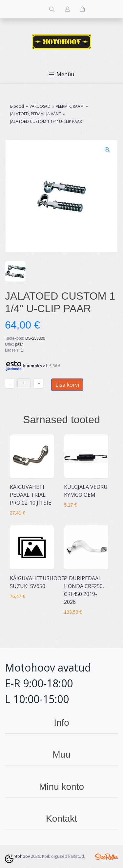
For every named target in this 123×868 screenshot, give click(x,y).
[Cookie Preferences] (9, 859)
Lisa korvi (67, 385)
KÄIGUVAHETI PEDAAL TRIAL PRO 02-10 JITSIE (31, 495)
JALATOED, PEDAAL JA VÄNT (36, 114)
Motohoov (20, 856)
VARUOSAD (40, 106)
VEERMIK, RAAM (70, 106)
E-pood (17, 106)
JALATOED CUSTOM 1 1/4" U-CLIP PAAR (46, 121)
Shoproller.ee (107, 857)
